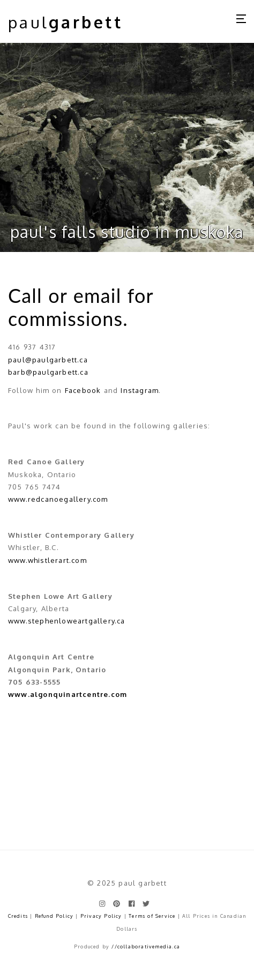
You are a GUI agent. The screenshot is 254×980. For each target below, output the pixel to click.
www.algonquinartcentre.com (68, 694)
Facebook (83, 390)
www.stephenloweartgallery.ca (67, 621)
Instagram (140, 390)
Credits (18, 916)
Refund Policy (54, 916)
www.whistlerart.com (47, 560)
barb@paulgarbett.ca (48, 372)
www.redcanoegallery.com (58, 499)
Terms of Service (152, 916)
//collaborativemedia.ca (146, 946)
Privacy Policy (101, 916)
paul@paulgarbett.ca (48, 360)
